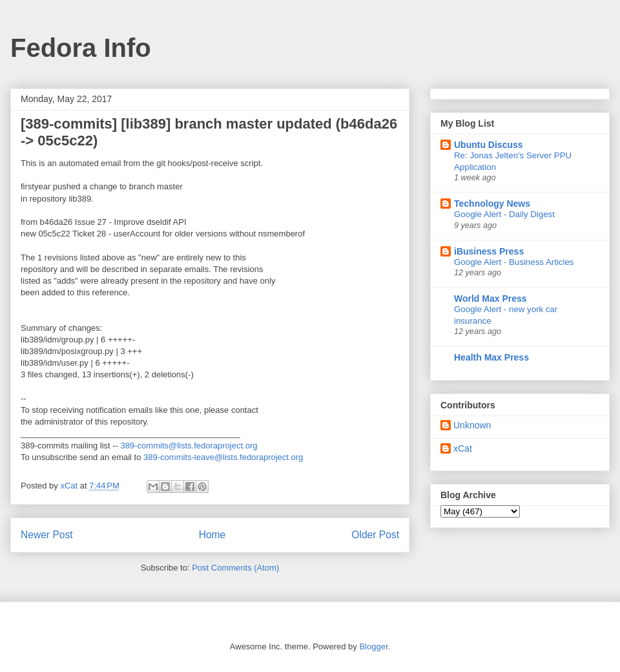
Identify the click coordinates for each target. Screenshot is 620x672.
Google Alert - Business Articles (514, 262)
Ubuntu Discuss (489, 145)
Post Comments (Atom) (235, 568)
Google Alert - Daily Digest (504, 214)
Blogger (373, 646)
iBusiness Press (489, 251)
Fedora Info (81, 48)
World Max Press (491, 299)
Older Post (375, 535)
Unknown (472, 425)
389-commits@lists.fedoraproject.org (189, 446)
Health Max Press (491, 357)
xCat (463, 448)
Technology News (492, 204)
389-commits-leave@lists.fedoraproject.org (223, 457)
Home (212, 535)
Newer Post (47, 535)
